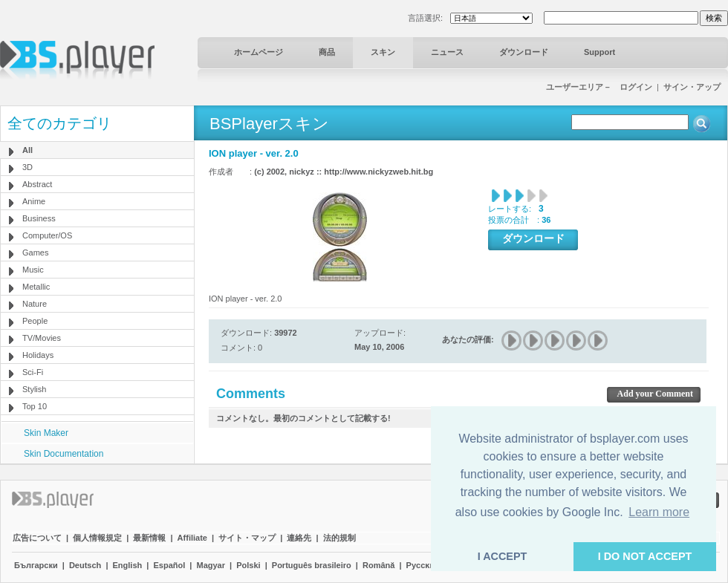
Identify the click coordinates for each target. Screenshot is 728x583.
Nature (35, 304)
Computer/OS (47, 235)
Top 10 (35, 406)
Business (39, 218)
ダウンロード (524, 52)
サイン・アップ (692, 87)
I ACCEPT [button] (503, 556)
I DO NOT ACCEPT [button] (645, 556)
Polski (248, 565)
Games (35, 253)
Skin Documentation (64, 454)
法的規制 (339, 538)
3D (27, 167)
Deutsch (85, 565)
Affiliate (192, 538)
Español (169, 565)
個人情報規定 (97, 538)
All (27, 150)
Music (33, 270)
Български (36, 565)
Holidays (38, 355)
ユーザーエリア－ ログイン (599, 87)
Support (599, 52)
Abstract (37, 184)
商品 (327, 52)
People (35, 321)
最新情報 (149, 538)
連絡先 (299, 538)
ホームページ (259, 52)
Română (378, 565)
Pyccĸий (423, 565)
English (128, 565)
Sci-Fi (33, 372)
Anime (34, 201)
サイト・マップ (247, 538)
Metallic (36, 287)
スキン (383, 52)
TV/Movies (42, 338)
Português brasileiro (312, 565)
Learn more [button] (659, 512)
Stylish (34, 389)
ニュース (447, 52)
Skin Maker (46, 433)
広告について (37, 538)
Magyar (211, 565)
